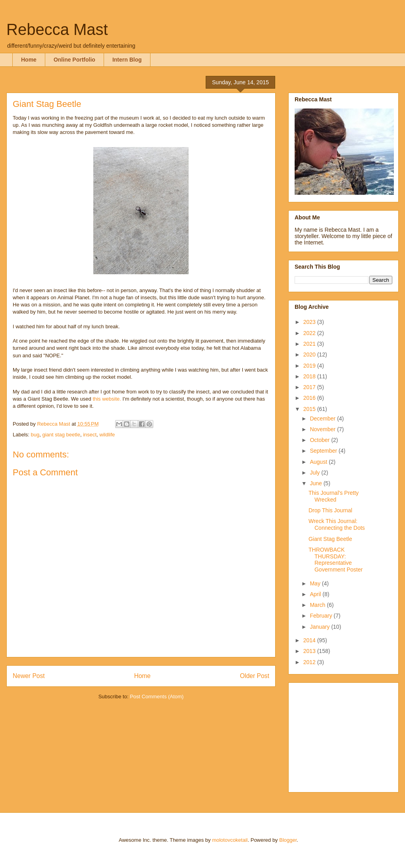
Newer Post (29, 676)
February (322, 616)
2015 (310, 409)
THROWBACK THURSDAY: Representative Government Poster (336, 560)
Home (29, 60)
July (315, 473)
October (320, 440)
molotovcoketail (230, 840)
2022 (310, 333)
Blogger (288, 840)
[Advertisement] (344, 735)
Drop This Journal (330, 510)
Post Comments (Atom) (157, 697)
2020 (310, 355)
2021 (310, 344)
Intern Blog (127, 60)
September (324, 451)
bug (35, 435)
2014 (310, 640)
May (316, 583)
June (316, 483)
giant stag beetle (61, 435)
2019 (310, 366)
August (319, 462)
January (320, 627)
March (318, 605)
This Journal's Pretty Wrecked (334, 496)
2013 (310, 651)
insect (90, 435)
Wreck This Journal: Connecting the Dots (337, 524)
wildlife (107, 435)
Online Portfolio (74, 60)
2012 (310, 662)
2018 (310, 376)
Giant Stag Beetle (330, 539)
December (323, 418)
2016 (310, 398)
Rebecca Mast (57, 29)
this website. (107, 399)
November (323, 429)
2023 (310, 322)
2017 (310, 387)
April (316, 594)
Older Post (255, 676)
